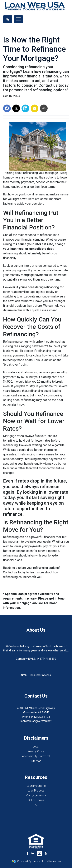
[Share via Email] (35, 108)
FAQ (36, 805)
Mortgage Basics (36, 795)
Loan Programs (36, 786)
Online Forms (36, 800)
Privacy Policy (36, 751)
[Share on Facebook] (7, 108)
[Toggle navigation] (18, 19)
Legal (36, 747)
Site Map (36, 761)
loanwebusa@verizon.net (36, 721)
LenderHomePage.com (47, 861)
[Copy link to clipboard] (44, 108)
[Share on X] (16, 108)
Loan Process (36, 791)
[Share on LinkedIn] (25, 108)
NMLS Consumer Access (36, 675)
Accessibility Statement (36, 756)
